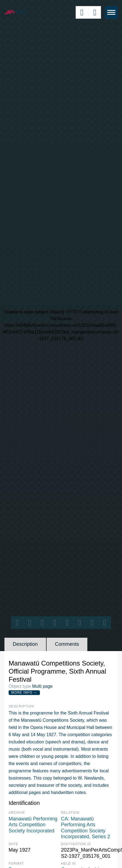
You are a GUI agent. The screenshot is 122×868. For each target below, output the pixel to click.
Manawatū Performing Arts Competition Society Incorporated (33, 825)
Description (25, 644)
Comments (67, 644)
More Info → (24, 693)
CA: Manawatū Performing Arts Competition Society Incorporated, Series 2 (86, 828)
